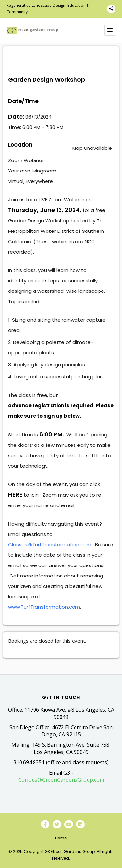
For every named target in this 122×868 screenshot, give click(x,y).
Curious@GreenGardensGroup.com (61, 780)
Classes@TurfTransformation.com (50, 545)
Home (61, 838)
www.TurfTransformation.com (44, 607)
